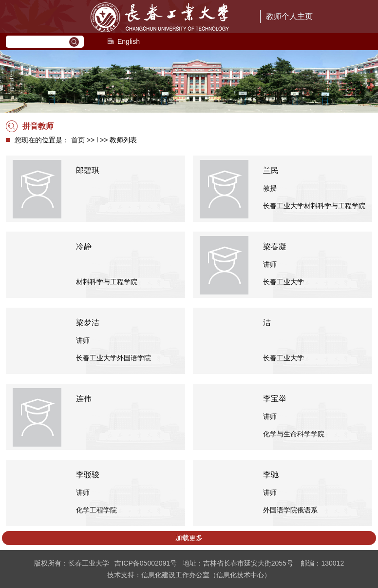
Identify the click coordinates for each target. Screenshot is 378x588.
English (123, 41)
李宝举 (275, 399)
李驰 (271, 475)
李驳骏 (88, 475)
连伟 (84, 399)
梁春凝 (275, 246)
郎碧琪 (88, 170)
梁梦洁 (88, 323)
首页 (78, 140)
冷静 (84, 246)
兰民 (271, 170)
